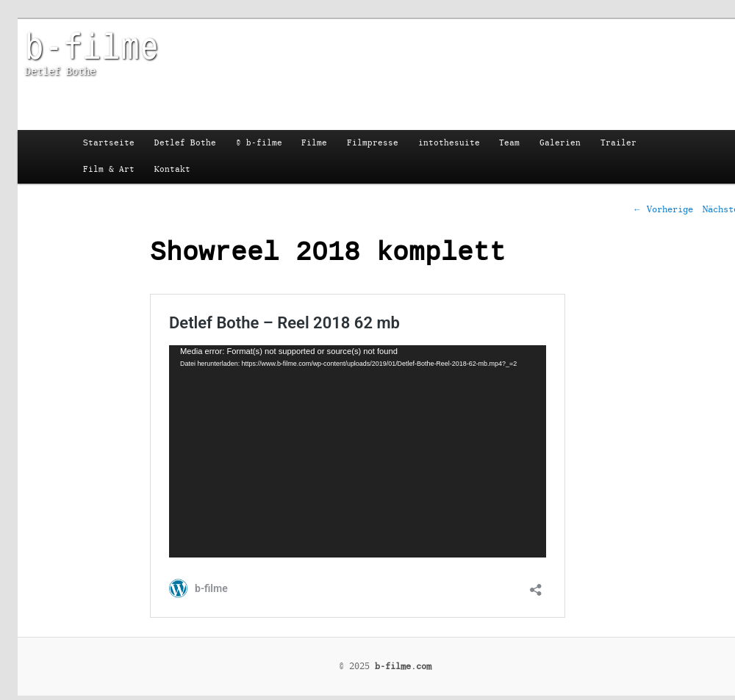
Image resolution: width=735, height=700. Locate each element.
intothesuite (449, 143)
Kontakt (172, 169)
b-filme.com (403, 666)
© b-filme (259, 143)
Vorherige (663, 209)
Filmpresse (373, 143)
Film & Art (109, 169)
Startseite (109, 143)
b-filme (92, 45)
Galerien (560, 143)
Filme (314, 143)
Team (509, 143)
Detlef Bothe (185, 143)
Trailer (619, 143)
